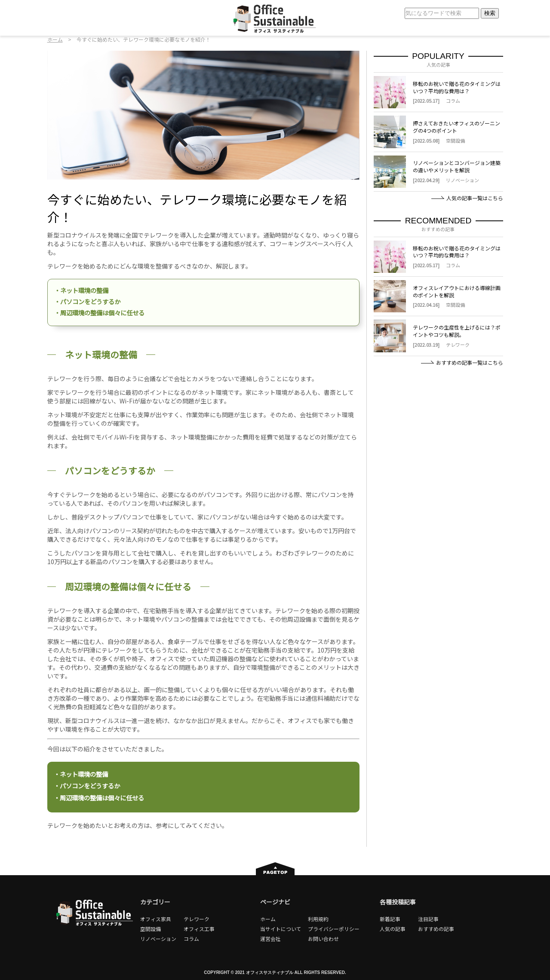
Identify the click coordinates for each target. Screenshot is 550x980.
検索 (490, 13)
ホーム (55, 39)
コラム (191, 939)
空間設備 (151, 929)
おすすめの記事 (436, 929)
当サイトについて (281, 929)
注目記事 (428, 919)
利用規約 (318, 919)
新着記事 (390, 919)
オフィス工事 (199, 929)
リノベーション (158, 939)
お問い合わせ (323, 939)
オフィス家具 (156, 919)
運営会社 (270, 939)
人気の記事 (393, 929)
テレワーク (197, 919)
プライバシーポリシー (334, 929)
